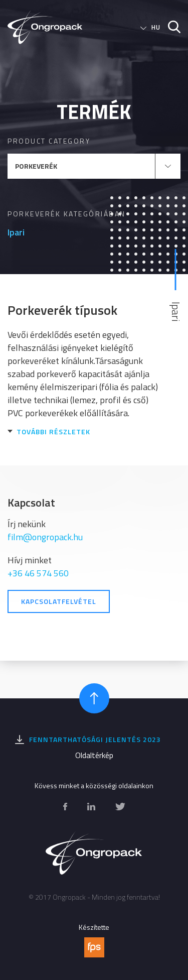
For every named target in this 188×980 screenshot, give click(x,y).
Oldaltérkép (94, 755)
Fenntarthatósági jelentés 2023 (95, 739)
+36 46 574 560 (38, 573)
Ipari (16, 232)
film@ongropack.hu (45, 537)
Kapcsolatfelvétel (59, 601)
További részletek (53, 432)
